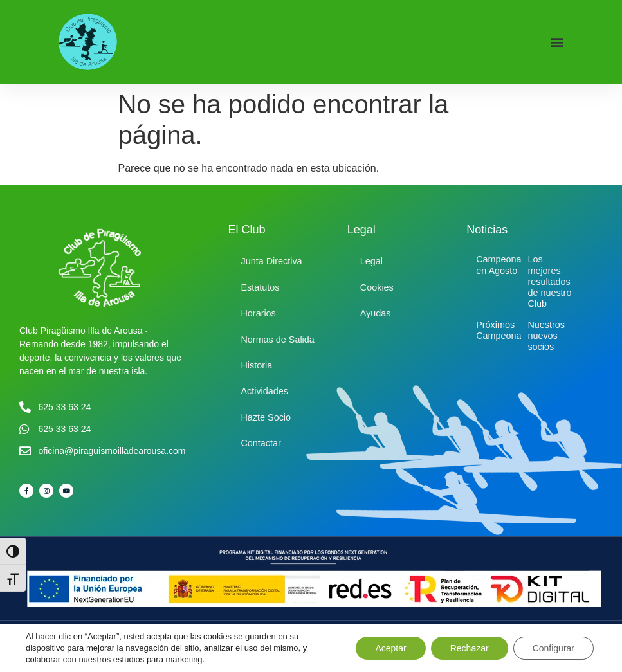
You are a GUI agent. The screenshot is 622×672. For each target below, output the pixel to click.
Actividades (264, 391)
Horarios (258, 313)
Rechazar (470, 648)
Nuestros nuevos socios (546, 336)
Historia (256, 365)
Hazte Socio (266, 417)
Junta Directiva (271, 261)
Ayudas (376, 313)
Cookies (377, 287)
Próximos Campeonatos (505, 330)
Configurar (553, 648)
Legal (371, 261)
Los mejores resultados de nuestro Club (549, 281)
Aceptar (390, 648)
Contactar (261, 443)
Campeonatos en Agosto (505, 265)
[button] (557, 42)
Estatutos (260, 287)
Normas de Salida (277, 340)
